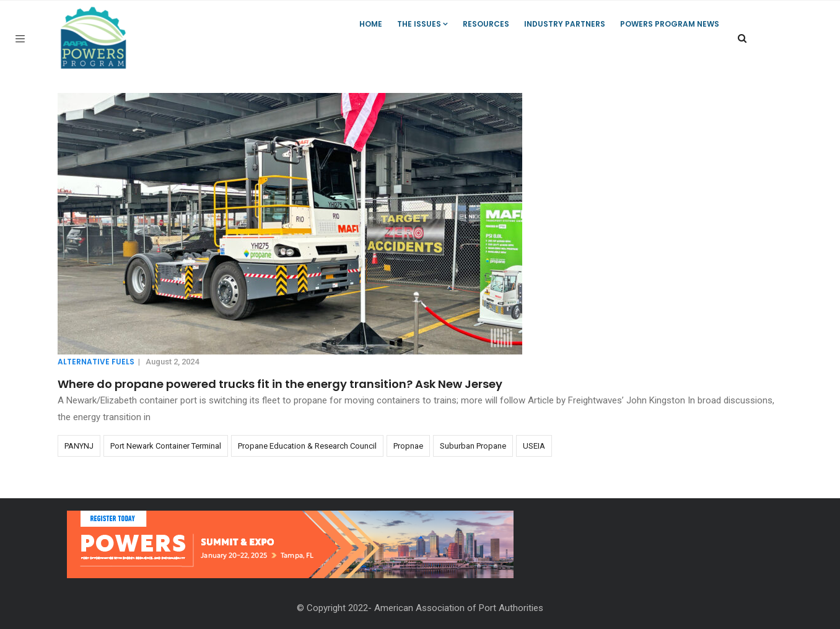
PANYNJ (79, 446)
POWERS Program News (670, 24)
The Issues (422, 24)
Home (371, 24)
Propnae (408, 446)
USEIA (534, 446)
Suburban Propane (473, 446)
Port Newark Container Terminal (166, 446)
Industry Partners (565, 24)
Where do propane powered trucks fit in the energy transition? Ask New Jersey (280, 384)
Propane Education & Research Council (307, 446)
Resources (486, 24)
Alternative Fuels (96, 362)
